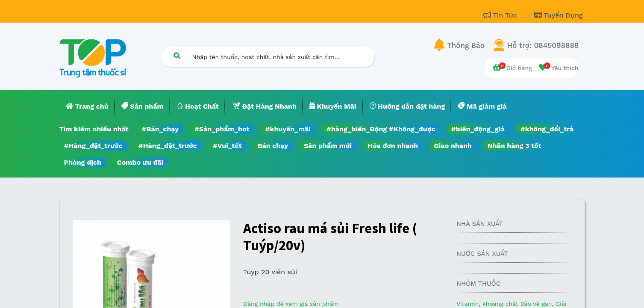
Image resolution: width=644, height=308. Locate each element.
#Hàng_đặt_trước (93, 146)
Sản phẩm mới (328, 146)
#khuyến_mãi (288, 129)
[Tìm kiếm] (177, 55)
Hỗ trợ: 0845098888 (543, 45)
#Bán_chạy (160, 129)
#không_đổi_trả (547, 129)
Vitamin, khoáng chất (488, 304)
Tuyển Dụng (559, 15)
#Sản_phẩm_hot (222, 129)
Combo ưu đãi (140, 162)
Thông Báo (466, 45)
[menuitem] (87, 107)
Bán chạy (273, 146)
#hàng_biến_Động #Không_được (381, 129)
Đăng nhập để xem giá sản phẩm (291, 304)
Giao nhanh (453, 146)
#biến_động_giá (478, 129)
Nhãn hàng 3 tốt (515, 146)
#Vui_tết (227, 146)
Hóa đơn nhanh (393, 146)
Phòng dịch (83, 162)
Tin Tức (501, 15)
